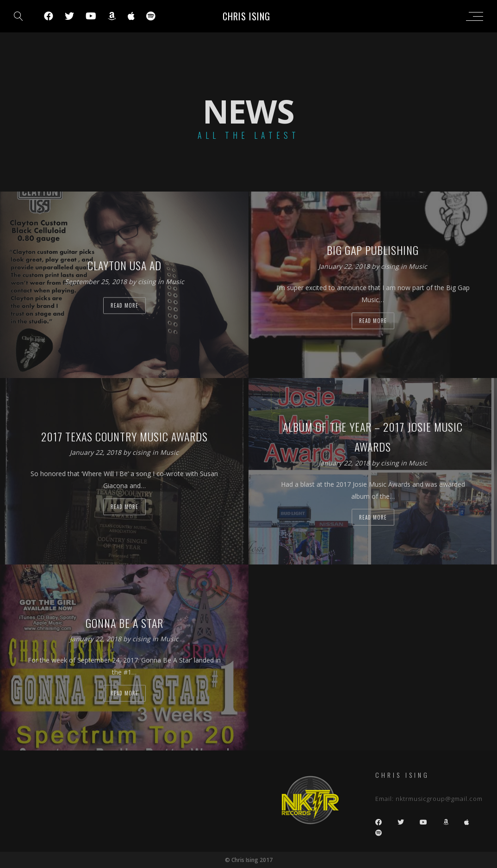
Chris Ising (246, 16)
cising (148, 282)
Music (175, 282)
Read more (124, 305)
